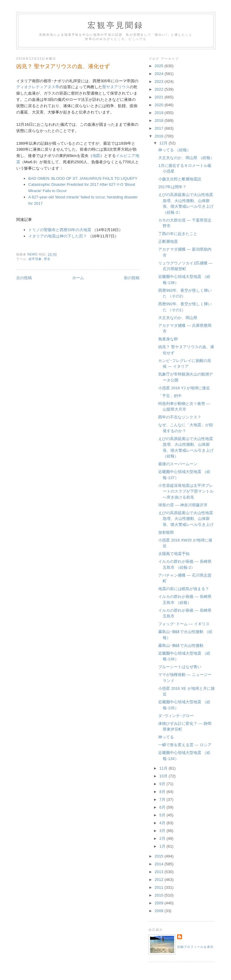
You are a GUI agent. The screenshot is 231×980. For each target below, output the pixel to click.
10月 (164, 776)
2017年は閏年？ (172, 187)
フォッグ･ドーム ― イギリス (184, 624)
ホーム (78, 278)
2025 (160, 66)
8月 (163, 792)
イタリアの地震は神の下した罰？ (58, 236)
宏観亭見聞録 (116, 25)
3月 (163, 831)
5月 (163, 815)
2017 (160, 128)
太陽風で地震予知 (174, 554)
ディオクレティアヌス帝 (38, 87)
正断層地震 (168, 241)
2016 (160, 136)
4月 (163, 823)
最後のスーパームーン (178, 464)
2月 (163, 838)
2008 (160, 911)
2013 (160, 872)
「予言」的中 (170, 396)
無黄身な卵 (168, 339)
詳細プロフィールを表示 (195, 947)
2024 (160, 74)
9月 (163, 784)
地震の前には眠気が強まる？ (184, 589)
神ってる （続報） (174, 150)
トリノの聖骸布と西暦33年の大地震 (60, 230)
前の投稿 (132, 278)
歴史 (47, 259)
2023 (160, 81)
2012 (160, 880)
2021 (160, 97)
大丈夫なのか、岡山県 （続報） (186, 158)
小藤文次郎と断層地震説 (180, 179)
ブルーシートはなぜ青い (180, 667)
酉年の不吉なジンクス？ (180, 417)
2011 (160, 887)
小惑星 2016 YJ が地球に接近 (184, 388)
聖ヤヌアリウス (116, 87)
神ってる (166, 737)
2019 (160, 113)
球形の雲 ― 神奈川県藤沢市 (183, 505)
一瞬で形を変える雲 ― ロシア (185, 745)
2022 (160, 89)
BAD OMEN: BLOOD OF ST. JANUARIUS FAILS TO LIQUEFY (83, 178)
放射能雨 (166, 532)
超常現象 (35, 259)
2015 (160, 856)
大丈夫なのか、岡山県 (178, 318)
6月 (163, 807)
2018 (160, 121)
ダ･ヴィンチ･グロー (176, 716)
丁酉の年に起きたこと (178, 234)
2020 (160, 105)
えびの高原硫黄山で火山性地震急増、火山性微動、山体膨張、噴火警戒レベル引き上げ (186, 519)
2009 (160, 903)
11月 (164, 768)
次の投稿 (24, 278)
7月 (163, 799)
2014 (160, 864)
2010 (160, 895)
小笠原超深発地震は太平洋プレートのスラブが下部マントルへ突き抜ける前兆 (186, 491)
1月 (163, 846)
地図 (96, 156)
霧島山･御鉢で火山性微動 (181, 645)
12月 (164, 143)
